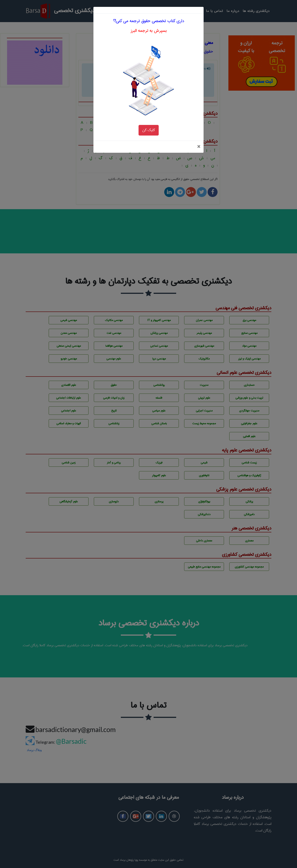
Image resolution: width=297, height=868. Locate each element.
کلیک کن (149, 100)
